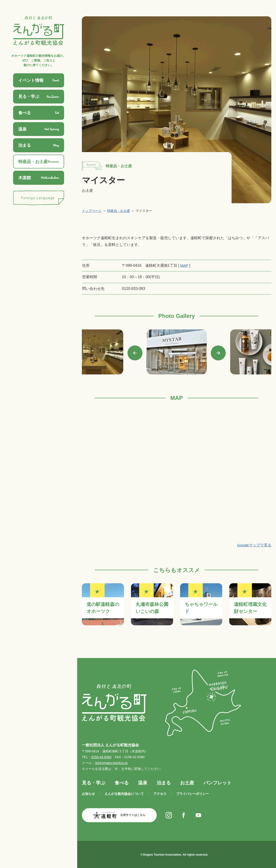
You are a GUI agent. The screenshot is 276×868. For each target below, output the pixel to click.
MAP (184, 265)
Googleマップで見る (254, 545)
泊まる (164, 783)
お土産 (187, 783)
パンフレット (218, 783)
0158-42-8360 (101, 757)
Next (218, 353)
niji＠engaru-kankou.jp (111, 763)
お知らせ (88, 794)
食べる (122, 783)
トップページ (92, 211)
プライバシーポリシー (192, 794)
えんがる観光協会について (124, 794)
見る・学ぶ (94, 783)
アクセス (160, 794)
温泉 (143, 783)
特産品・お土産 (119, 211)
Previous (135, 353)
